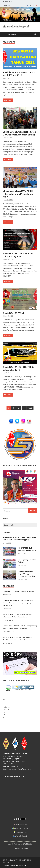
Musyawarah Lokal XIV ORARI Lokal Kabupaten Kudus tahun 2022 (18, 194)
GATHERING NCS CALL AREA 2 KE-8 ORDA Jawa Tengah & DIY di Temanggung (19, 539)
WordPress (15, 865)
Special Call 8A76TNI (13, 313)
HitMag (24, 865)
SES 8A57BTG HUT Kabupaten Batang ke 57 (27, 549)
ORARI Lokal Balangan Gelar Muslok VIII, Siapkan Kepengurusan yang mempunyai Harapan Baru (18, 603)
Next (30, 408)
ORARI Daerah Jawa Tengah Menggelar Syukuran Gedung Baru (26, 574)
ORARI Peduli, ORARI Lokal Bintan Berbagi (18, 591)
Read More (7, 100)
